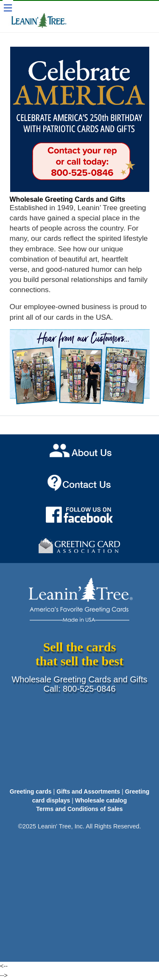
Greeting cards (31, 791)
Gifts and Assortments (88, 791)
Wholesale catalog (101, 800)
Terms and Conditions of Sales (79, 809)
